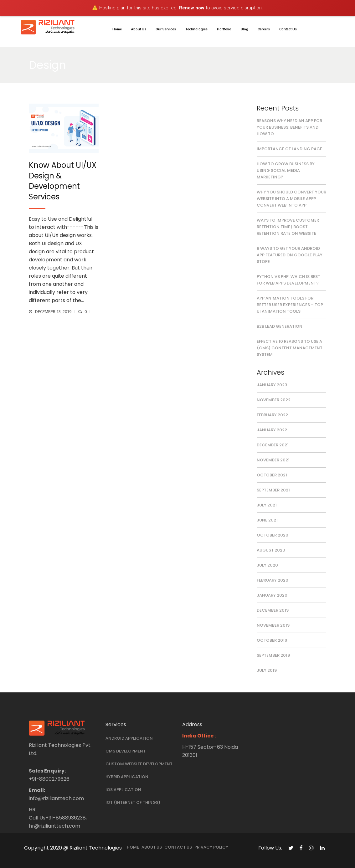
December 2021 (273, 445)
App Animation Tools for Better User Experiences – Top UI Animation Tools (290, 305)
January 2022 (272, 430)
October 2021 (272, 475)
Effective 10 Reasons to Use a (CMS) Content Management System (290, 348)
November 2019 (273, 625)
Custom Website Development (139, 764)
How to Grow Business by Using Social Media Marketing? (286, 170)
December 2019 (273, 610)
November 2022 (274, 400)
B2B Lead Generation (280, 326)
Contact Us (178, 847)
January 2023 (272, 385)
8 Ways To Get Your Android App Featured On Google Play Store (290, 255)
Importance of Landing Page (289, 149)
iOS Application (123, 790)
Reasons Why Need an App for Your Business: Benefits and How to (289, 127)
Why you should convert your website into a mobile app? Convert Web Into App (291, 199)
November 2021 (273, 460)
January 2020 (272, 595)
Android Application (129, 738)
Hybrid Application (127, 777)
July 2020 (267, 565)
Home (133, 847)
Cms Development (126, 751)
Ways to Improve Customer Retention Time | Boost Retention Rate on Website (288, 227)
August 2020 (271, 550)
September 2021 (273, 490)
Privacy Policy (211, 847)
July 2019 (267, 670)
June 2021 (267, 520)
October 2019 (272, 640)
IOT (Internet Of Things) (133, 802)
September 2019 (273, 655)
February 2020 (273, 580)
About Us (152, 847)
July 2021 (267, 505)
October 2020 (273, 535)
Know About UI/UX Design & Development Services (63, 181)
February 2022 (272, 415)
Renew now (192, 8)
